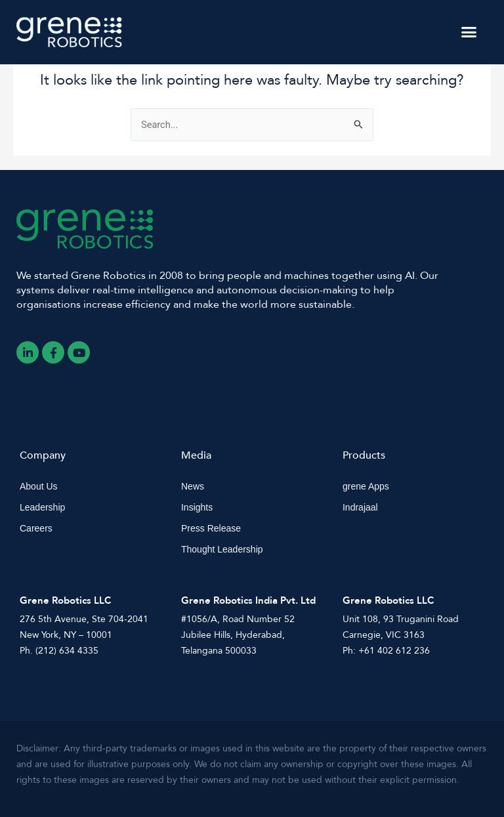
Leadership (42, 507)
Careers (36, 528)
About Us (39, 486)
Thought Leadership (222, 549)
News (193, 486)
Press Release (211, 528)
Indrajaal (360, 507)
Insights (197, 507)
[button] (469, 32)
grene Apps (366, 486)
